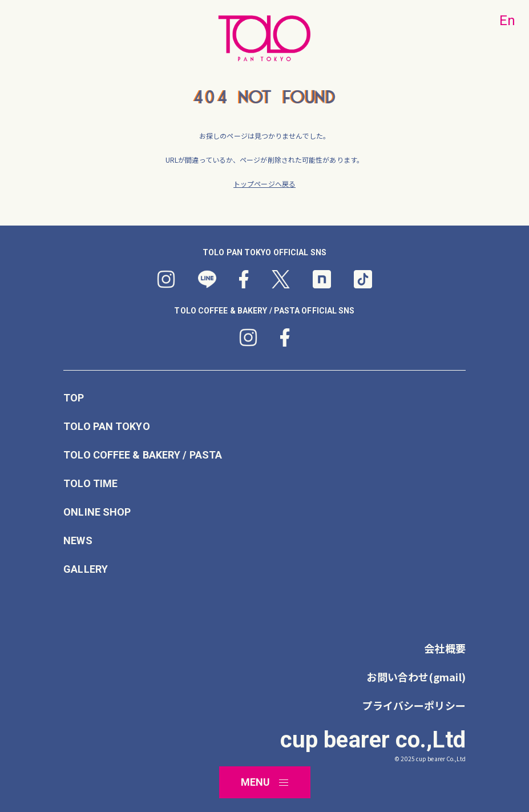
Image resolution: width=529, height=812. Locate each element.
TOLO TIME (90, 484)
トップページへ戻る (264, 184)
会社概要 (445, 648)
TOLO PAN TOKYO (106, 427)
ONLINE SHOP (97, 512)
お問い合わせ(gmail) (416, 677)
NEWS (78, 541)
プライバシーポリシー (414, 705)
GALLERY (86, 569)
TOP (74, 398)
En (507, 21)
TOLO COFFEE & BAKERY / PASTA (143, 455)
